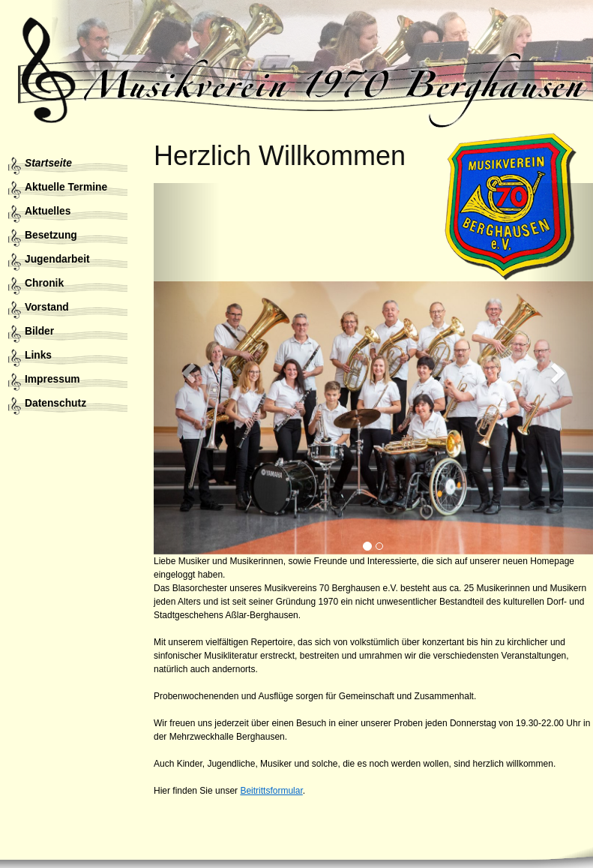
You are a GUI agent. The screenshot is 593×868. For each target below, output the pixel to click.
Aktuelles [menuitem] (48, 211)
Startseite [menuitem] (48, 163)
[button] (187, 369)
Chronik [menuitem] (44, 283)
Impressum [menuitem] (52, 379)
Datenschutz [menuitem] (55, 403)
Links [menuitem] (38, 355)
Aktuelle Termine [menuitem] (66, 187)
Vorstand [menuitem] (47, 307)
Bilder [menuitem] (39, 331)
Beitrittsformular (271, 791)
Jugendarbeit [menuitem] (57, 259)
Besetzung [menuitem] (51, 235)
